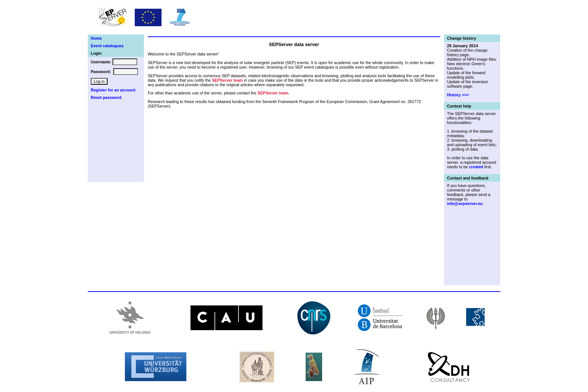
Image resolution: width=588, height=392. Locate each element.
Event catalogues (107, 46)
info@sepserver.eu (465, 203)
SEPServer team (227, 80)
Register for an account (113, 90)
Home (96, 38)
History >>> (458, 95)
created (476, 167)
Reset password (106, 97)
